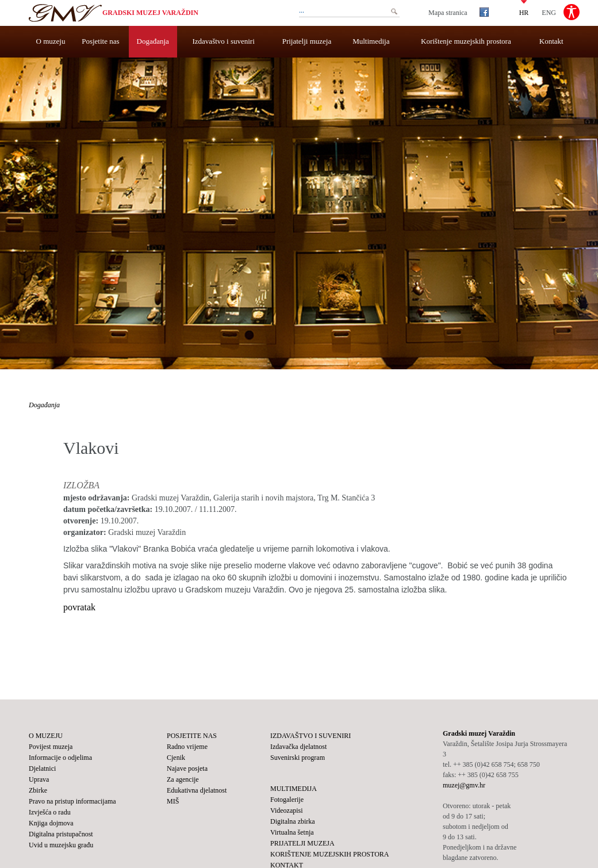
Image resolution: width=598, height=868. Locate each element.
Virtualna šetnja (292, 832)
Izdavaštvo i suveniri (224, 41)
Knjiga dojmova (51, 823)
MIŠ (173, 801)
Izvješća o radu (50, 812)
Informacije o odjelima (60, 758)
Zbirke (38, 790)
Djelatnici (42, 768)
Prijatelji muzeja (307, 41)
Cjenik (176, 758)
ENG (549, 12)
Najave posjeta (187, 768)
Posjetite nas (100, 41)
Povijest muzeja (51, 747)
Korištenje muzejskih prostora (466, 41)
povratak (79, 607)
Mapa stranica (448, 13)
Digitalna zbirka (293, 821)
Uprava (39, 779)
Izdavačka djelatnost (298, 747)
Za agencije (183, 779)
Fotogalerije (287, 800)
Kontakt (551, 41)
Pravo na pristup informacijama (72, 801)
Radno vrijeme (187, 747)
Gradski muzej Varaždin (150, 13)
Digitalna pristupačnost (61, 834)
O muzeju (51, 41)
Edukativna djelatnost (197, 790)
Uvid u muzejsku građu (61, 845)
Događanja (153, 41)
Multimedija (371, 41)
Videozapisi (287, 810)
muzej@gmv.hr (464, 785)
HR (524, 12)
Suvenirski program (298, 758)
